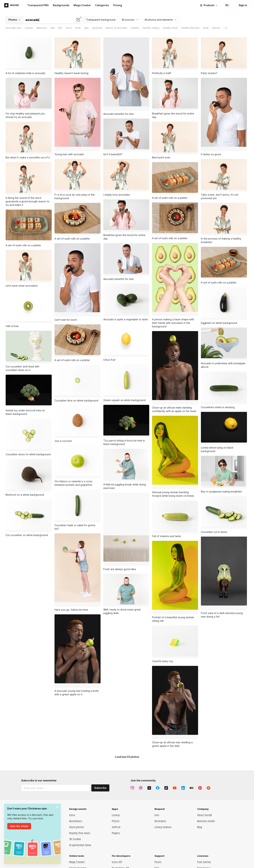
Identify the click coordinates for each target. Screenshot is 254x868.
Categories (102, 5)
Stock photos (77, 792)
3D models (75, 804)
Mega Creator (82, 5)
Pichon (116, 786)
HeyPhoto (75, 863)
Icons (72, 780)
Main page (27, 780)
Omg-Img (117, 863)
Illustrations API (120, 833)
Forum (158, 827)
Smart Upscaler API (123, 851)
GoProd (116, 792)
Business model (206, 786)
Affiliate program (31, 792)
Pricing (118, 5)
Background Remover (81, 839)
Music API (117, 845)
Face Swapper (77, 845)
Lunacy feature (163, 792)
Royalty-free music (80, 798)
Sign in (243, 5)
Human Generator (79, 857)
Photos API (118, 839)
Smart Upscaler (78, 833)
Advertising (28, 786)
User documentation (166, 839)
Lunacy (116, 780)
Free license (204, 827)
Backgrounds (61, 5)
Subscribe (100, 753)
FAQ (157, 833)
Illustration (160, 786)
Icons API (117, 827)
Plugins (116, 798)
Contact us (161, 845)
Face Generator (78, 851)
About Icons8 (205, 780)
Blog (200, 792)
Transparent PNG (38, 5)
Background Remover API (126, 857)
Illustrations (76, 786)
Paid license (204, 833)
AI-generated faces (80, 810)
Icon (157, 780)
